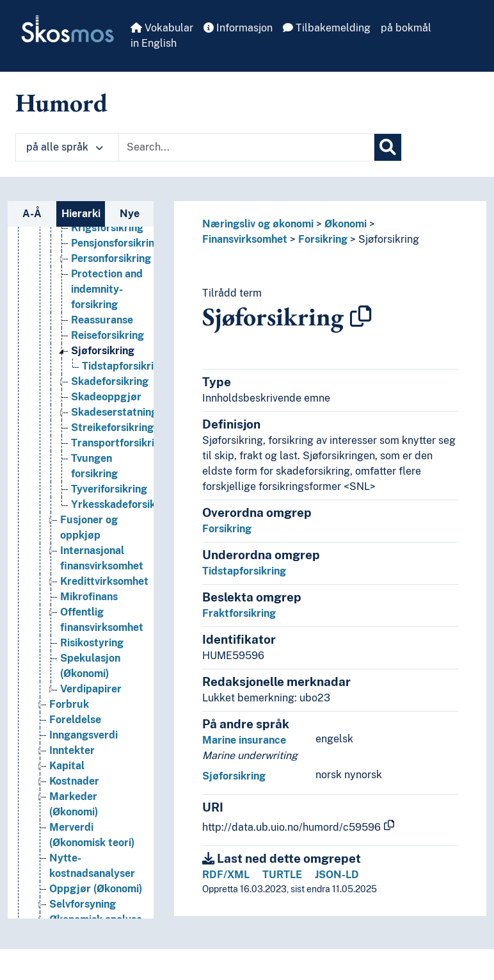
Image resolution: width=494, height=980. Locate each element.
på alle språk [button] (65, 147)
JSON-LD (337, 875)
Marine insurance (244, 740)
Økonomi (346, 224)
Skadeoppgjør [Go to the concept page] (106, 397)
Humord (61, 102)
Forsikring (323, 239)
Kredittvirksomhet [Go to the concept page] (104, 581)
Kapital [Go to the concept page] (67, 766)
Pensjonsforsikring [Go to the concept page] (116, 243)
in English (154, 43)
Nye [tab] (130, 214)
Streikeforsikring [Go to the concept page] (112, 428)
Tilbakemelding (327, 28)
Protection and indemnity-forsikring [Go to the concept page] (107, 289)
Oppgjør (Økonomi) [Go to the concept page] (96, 889)
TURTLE (282, 875)
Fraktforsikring (239, 613)
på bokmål (406, 28)
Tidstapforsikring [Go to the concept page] (124, 366)
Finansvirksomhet (245, 239)
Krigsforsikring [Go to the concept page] (107, 228)
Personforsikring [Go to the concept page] (111, 258)
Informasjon (238, 28)
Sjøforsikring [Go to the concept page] (103, 351)
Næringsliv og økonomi (258, 224)
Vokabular (162, 28)
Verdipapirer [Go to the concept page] (91, 689)
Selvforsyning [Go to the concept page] (83, 904)
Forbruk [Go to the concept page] (69, 704)
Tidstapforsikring (244, 571)
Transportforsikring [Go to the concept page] (119, 443)
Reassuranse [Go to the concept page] (102, 320)
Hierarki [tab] (81, 214)
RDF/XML (226, 875)
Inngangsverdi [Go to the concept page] (84, 735)
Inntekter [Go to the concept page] (72, 750)
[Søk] (388, 147)
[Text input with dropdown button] (246, 147)
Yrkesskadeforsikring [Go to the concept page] (123, 504)
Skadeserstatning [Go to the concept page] (114, 412)
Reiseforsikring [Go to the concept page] (108, 335)
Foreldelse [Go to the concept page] (75, 720)
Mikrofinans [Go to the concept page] (89, 597)
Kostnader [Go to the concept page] (74, 781)
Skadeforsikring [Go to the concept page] (110, 381)
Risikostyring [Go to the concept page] (92, 643)
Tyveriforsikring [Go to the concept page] (109, 489)
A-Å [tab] (32, 214)
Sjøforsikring (389, 239)
